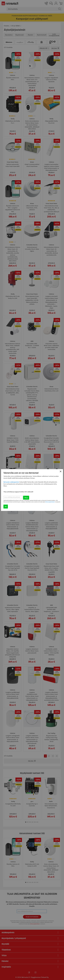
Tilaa (26, 498)
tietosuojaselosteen (50, 502)
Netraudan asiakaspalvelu (11, 482)
